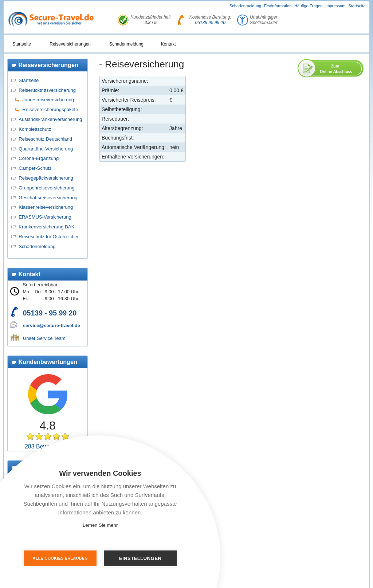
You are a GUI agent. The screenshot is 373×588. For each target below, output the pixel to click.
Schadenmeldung (246, 6)
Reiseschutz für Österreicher (49, 237)
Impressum (335, 6)
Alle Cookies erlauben (60, 558)
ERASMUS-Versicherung (45, 217)
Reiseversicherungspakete (50, 109)
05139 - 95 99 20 (50, 313)
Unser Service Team (44, 338)
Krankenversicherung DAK (46, 227)
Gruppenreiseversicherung (46, 188)
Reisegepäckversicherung (46, 178)
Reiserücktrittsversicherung (47, 90)
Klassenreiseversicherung (46, 207)
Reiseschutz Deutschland (45, 139)
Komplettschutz (35, 129)
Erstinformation (278, 6)
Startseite (357, 6)
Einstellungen (140, 558)
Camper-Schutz (35, 168)
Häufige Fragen (309, 6)
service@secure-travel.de (52, 326)
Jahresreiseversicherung (48, 100)
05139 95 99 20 (210, 23)
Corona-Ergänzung (39, 158)
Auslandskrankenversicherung (50, 119)
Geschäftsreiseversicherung (48, 198)
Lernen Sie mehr (100, 525)
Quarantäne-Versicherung (46, 149)
